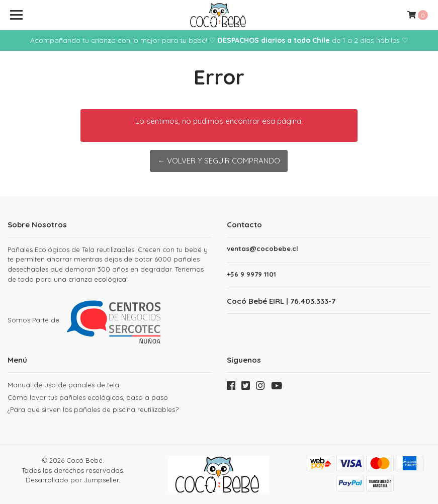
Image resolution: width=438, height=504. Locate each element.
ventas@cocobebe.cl (262, 249)
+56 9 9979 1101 (251, 274)
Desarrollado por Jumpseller (72, 480)
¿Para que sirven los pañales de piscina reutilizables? (93, 409)
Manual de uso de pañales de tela (63, 385)
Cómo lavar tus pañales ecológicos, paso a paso (88, 397)
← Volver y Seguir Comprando (219, 161)
